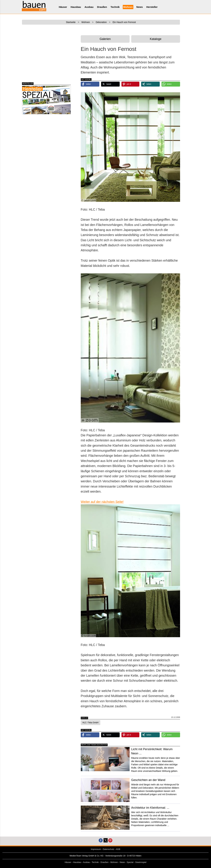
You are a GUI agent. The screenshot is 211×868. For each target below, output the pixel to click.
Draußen (102, 7)
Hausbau (76, 7)
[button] (90, 84)
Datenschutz (108, 849)
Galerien (105, 39)
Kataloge (156, 39)
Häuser (63, 7)
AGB (118, 849)
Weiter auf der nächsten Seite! (102, 502)
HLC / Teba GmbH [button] (91, 723)
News (140, 7)
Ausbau (89, 7)
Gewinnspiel (141, 862)
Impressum (96, 849)
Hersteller (152, 7)
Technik (115, 7)
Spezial (130, 862)
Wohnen (128, 7)
